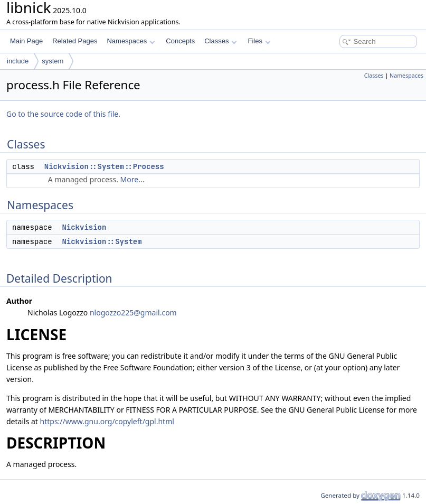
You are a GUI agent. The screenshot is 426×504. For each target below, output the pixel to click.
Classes (221, 41)
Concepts (180, 41)
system (53, 61)
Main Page (26, 41)
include (18, 61)
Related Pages (75, 41)
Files (259, 41)
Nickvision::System (102, 241)
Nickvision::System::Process (104, 166)
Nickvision (84, 227)
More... (132, 179)
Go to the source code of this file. (63, 114)
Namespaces (131, 41)
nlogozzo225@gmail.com (133, 312)
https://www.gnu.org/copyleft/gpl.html (107, 421)
